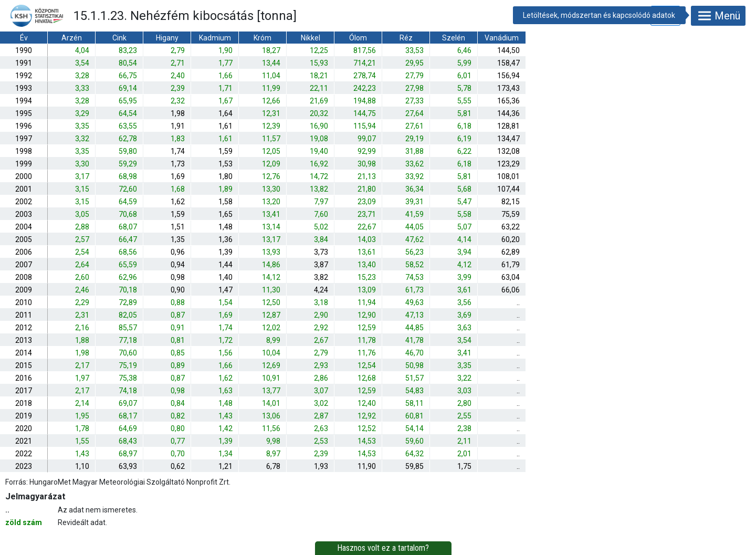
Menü (718, 16)
